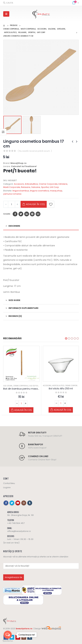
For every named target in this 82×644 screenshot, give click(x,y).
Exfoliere (63, 184)
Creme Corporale (48, 184)
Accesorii (19, 184)
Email (38, 214)
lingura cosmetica (39, 191)
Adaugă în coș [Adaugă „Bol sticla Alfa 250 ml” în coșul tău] (63, 410)
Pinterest (32, 214)
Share (7, 214)
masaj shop (56, 191)
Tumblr (30, 503)
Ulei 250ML (8, 386)
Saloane (36, 187)
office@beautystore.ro (19, 531)
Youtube (18, 503)
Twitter (21, 214)
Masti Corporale (12, 187)
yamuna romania (12, 194)
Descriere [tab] (14, 226)
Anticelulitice (31, 184)
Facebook (15, 214)
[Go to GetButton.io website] (8, 641)
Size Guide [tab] (14, 300)
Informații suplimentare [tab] (23, 308)
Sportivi (45, 187)
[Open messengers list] (8, 635)
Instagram (24, 503)
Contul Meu (9, 483)
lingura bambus (21, 191)
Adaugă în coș (35, 204)
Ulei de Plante (35, 386)
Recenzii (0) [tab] (15, 316)
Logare (7, 487)
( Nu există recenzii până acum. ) (35, 151)
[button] (66, 338)
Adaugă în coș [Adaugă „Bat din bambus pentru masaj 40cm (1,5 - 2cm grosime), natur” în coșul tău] (23, 410)
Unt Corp (54, 187)
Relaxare (26, 187)
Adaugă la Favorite (51, 204)
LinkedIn (27, 214)
